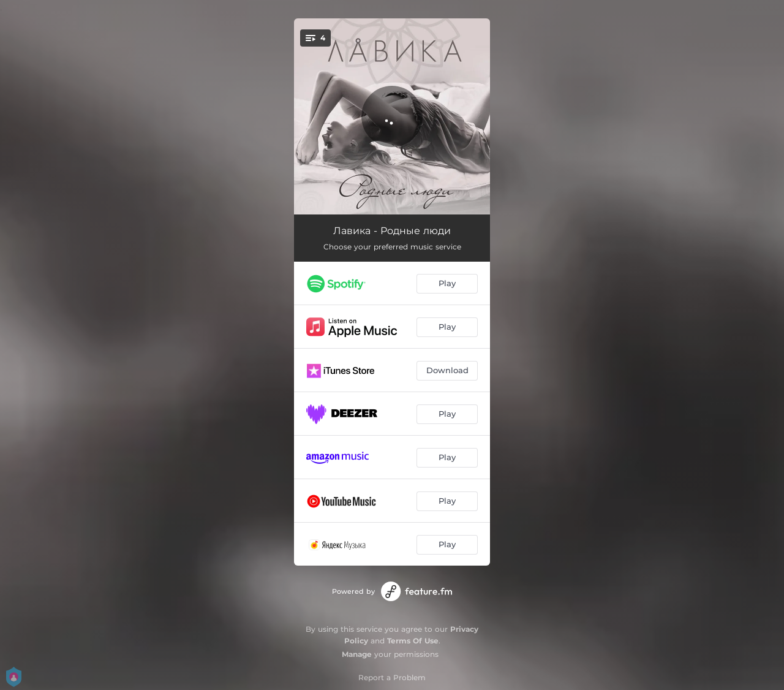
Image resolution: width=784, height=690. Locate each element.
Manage (357, 654)
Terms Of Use (413, 641)
